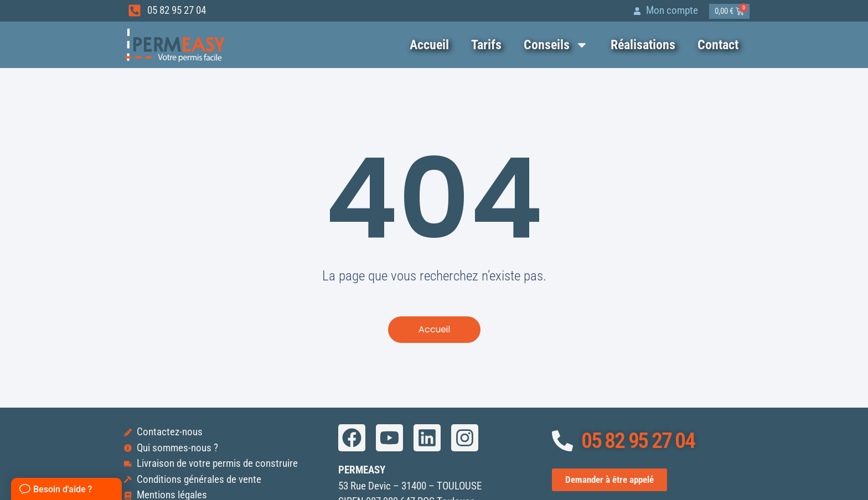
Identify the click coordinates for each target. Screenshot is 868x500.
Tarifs (486, 45)
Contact (718, 45)
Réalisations (643, 45)
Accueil (429, 45)
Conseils (556, 45)
